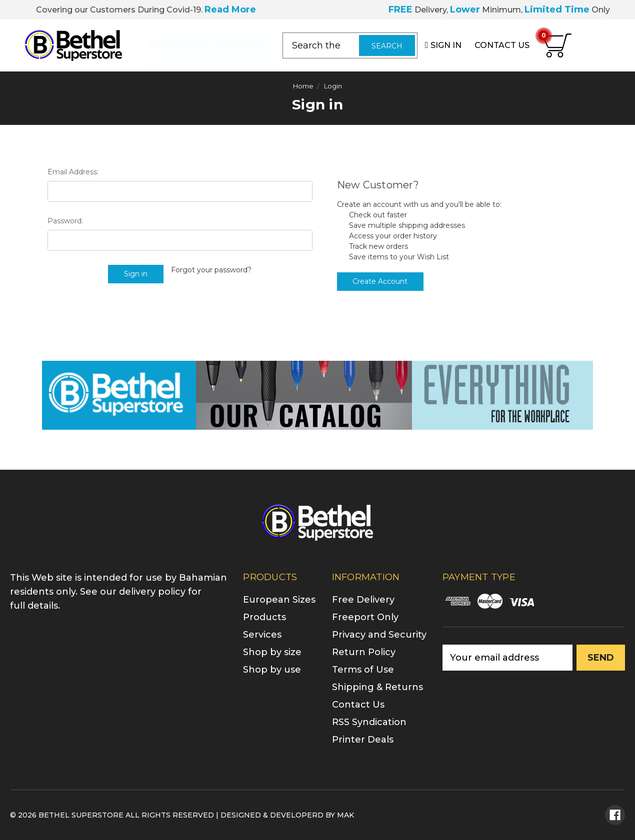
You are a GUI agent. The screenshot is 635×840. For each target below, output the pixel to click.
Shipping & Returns (377, 687)
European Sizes (279, 600)
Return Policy (364, 652)
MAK (345, 815)
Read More (230, 9)
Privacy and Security (379, 635)
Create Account (380, 281)
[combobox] (350, 45)
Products (177, 45)
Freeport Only (365, 617)
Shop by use (272, 670)
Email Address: (73, 172)
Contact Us (358, 705)
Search (387, 46)
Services (240, 45)
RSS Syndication (369, 722)
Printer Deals (363, 740)
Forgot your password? (211, 270)
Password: (65, 221)
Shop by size (272, 652)
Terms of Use (363, 670)
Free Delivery (363, 600)
